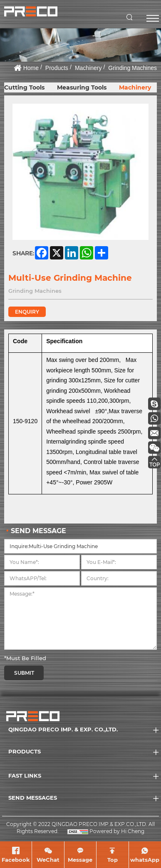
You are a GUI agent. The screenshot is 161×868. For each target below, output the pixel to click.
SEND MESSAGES (33, 798)
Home (31, 68)
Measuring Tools (82, 87)
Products (57, 68)
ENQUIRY (27, 312)
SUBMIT (24, 673)
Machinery (88, 68)
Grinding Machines (133, 68)
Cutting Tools (24, 87)
